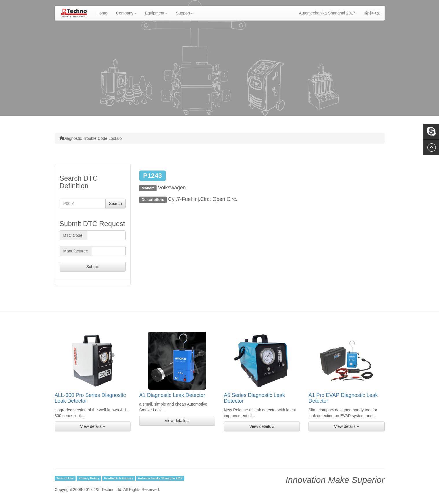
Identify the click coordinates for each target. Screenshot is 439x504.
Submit (93, 267)
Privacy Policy (89, 478)
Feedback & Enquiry (119, 478)
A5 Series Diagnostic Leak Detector (255, 398)
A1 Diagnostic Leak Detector (172, 395)
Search (115, 204)
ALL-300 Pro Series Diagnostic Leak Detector (90, 398)
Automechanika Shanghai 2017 (327, 13)
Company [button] (126, 13)
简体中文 (372, 13)
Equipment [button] (156, 13)
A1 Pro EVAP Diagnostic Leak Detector (343, 398)
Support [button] (184, 13)
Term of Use (65, 478)
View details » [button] (93, 426)
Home (104, 13)
